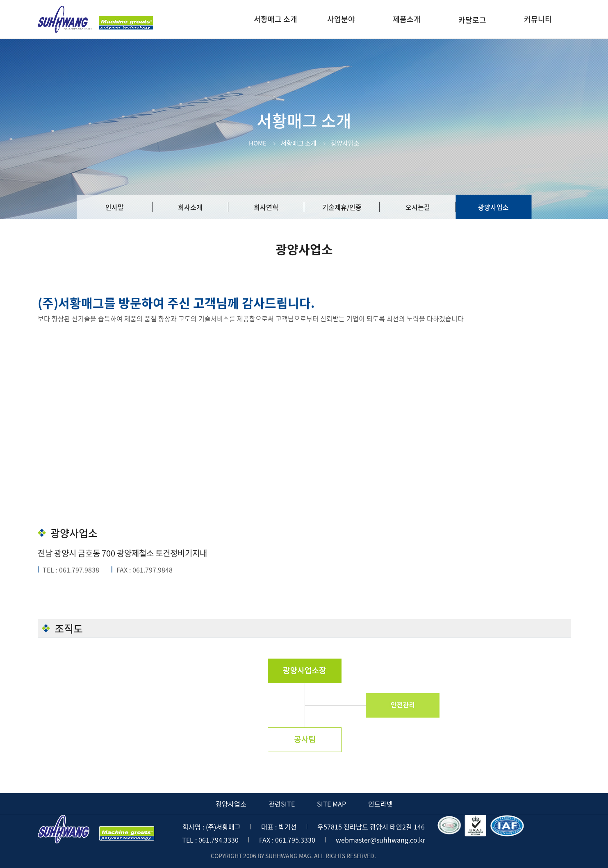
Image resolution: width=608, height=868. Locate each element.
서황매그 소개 (276, 19)
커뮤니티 (538, 19)
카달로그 (472, 20)
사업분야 (341, 19)
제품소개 (407, 19)
